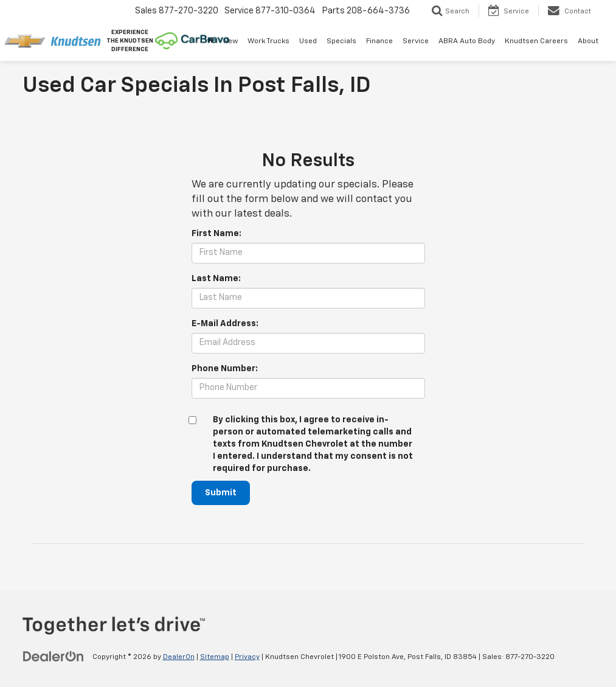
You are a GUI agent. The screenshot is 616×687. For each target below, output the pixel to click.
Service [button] (416, 41)
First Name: (216, 234)
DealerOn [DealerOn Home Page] (179, 657)
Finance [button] (379, 41)
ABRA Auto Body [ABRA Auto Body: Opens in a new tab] (467, 41)
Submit (221, 493)
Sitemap (215, 657)
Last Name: (216, 279)
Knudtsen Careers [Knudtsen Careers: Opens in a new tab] (536, 41)
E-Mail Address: (225, 324)
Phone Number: (225, 369)
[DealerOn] (54, 657)
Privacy (247, 657)
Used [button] (308, 41)
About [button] (588, 41)
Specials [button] (341, 41)
